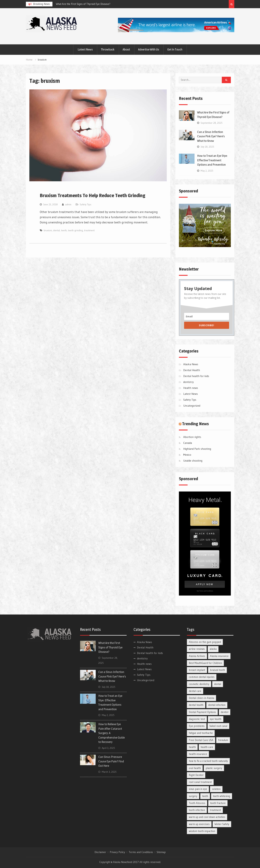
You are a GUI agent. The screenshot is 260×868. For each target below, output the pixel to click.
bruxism (48, 230)
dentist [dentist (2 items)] (225, 712)
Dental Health (192, 370)
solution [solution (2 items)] (216, 789)
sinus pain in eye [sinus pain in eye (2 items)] (198, 789)
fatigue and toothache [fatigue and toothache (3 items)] (201, 733)
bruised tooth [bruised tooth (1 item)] (217, 670)
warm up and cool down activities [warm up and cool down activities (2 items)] (207, 817)
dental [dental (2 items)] (218, 684)
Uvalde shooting (193, 461)
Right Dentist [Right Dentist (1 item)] (196, 775)
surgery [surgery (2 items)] (193, 796)
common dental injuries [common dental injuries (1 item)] (202, 677)
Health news (191, 388)
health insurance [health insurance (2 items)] (198, 754)
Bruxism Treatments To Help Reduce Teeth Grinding (93, 195)
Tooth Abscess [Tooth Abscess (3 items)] (197, 803)
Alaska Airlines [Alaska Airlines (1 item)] (197, 656)
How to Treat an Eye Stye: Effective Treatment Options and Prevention (212, 160)
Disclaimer (100, 852)
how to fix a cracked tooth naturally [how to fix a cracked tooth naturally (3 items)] (208, 761)
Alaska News (191, 364)
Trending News (196, 424)
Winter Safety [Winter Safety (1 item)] (222, 824)
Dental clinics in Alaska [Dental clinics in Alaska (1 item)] (201, 698)
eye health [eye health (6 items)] (216, 719)
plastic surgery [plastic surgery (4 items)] (214, 768)
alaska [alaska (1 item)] (213, 649)
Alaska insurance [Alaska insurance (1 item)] (219, 656)
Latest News (85, 49)
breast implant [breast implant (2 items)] (197, 670)
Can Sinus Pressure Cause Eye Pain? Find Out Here (111, 761)
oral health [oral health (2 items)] (195, 768)
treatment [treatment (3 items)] (215, 810)
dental (56, 230)
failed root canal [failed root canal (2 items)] (218, 726)
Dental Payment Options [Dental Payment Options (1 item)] (202, 712)
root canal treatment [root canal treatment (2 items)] (200, 782)
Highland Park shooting (197, 449)
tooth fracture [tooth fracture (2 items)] (218, 803)
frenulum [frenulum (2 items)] (223, 740)
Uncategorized (192, 406)
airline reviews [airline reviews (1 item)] (197, 649)
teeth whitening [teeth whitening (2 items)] (222, 796)
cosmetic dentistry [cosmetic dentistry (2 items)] (199, 684)
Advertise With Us (149, 49)
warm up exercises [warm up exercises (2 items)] (199, 824)
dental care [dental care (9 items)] (195, 691)
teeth (64, 230)
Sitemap (161, 852)
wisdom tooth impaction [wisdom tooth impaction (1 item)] (202, 831)
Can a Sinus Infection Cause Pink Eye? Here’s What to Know (211, 136)
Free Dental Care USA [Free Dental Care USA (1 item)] (201, 740)
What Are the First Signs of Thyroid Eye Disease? (83, 4)
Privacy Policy (117, 852)
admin (68, 204)
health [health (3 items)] (192, 747)
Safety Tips (86, 204)
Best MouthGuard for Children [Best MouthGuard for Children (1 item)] (205, 663)
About (126, 49)
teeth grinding (75, 230)
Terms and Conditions (141, 852)
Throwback (108, 49)
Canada (188, 443)
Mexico (187, 455)
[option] (87, 4)
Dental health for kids (196, 376)
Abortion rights (192, 437)
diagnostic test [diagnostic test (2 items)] (197, 719)
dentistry (188, 382)
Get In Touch (175, 49)
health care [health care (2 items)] (207, 747)
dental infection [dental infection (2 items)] (217, 705)
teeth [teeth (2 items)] (205, 796)
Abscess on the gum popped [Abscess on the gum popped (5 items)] (205, 642)
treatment (89, 230)
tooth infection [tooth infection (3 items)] (197, 810)
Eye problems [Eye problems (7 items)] (197, 726)
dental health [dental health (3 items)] (196, 705)
